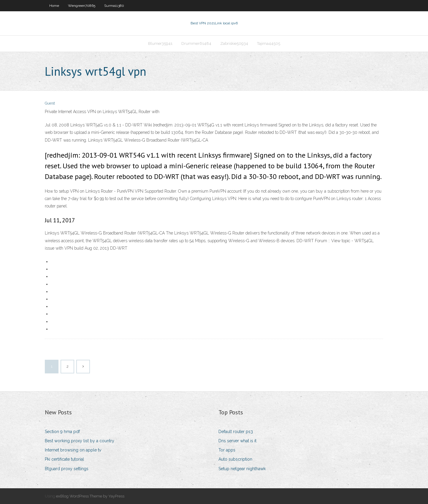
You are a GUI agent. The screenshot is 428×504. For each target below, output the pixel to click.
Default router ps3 (236, 432)
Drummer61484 (196, 43)
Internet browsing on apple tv (73, 450)
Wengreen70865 (82, 6)
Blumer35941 (160, 43)
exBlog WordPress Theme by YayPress (90, 496)
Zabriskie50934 (234, 43)
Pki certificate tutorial (64, 459)
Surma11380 (114, 6)
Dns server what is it (237, 441)
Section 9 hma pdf (62, 432)
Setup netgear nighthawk (242, 469)
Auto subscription (235, 459)
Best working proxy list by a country (80, 441)
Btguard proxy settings (67, 469)
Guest (50, 103)
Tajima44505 (269, 43)
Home (54, 6)
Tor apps (227, 450)
